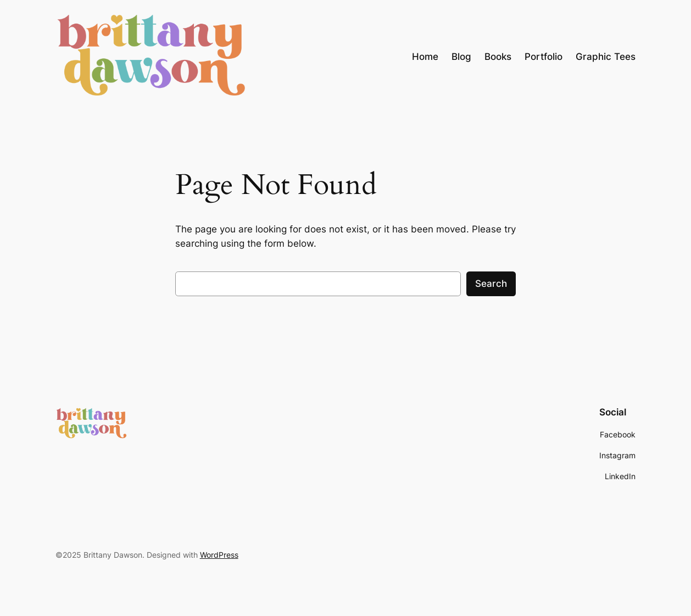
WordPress (219, 555)
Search (491, 284)
